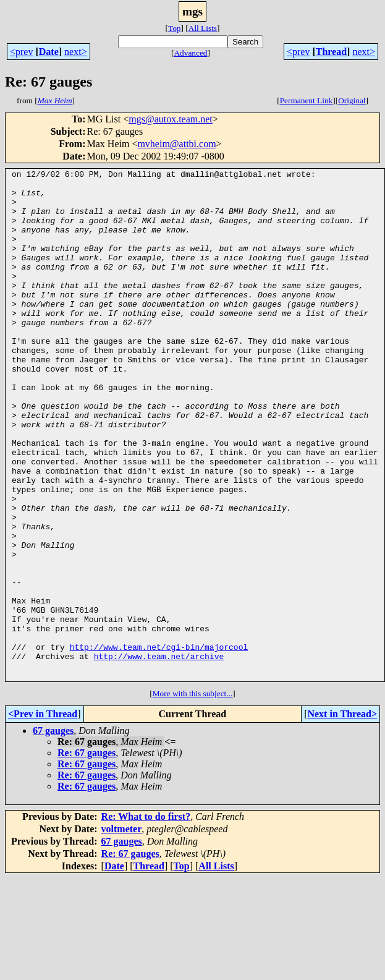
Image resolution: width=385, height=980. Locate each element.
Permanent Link (307, 100)
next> (76, 52)
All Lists (203, 28)
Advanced (190, 53)
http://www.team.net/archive (159, 754)
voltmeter (122, 931)
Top (175, 28)
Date (49, 52)
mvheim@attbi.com (176, 144)
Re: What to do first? (146, 918)
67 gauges (53, 833)
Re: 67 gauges (87, 855)
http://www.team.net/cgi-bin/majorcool (159, 743)
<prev (21, 52)
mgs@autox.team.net (171, 119)
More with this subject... (193, 795)
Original (352, 100)
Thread (331, 52)
